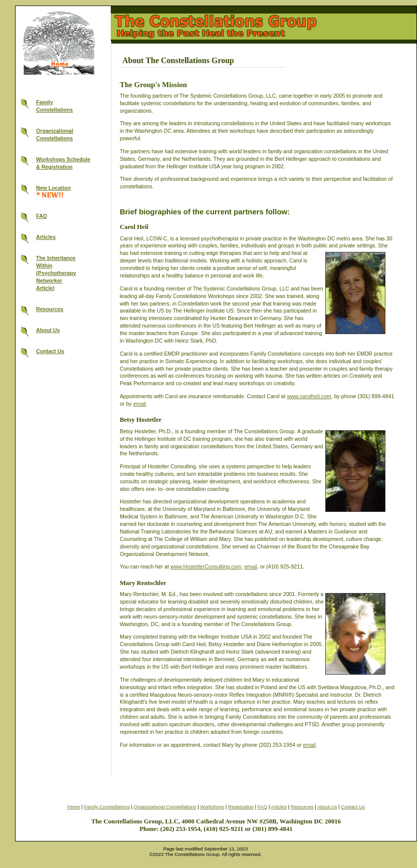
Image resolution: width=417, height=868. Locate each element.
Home (74, 807)
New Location (53, 188)
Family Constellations (107, 807)
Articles (46, 237)
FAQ (42, 216)
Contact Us (50, 351)
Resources (50, 309)
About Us (48, 330)
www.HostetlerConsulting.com (206, 566)
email (140, 404)
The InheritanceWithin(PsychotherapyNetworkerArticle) (56, 273)
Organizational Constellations (165, 807)
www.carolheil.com (309, 396)
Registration (241, 807)
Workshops (212, 807)
